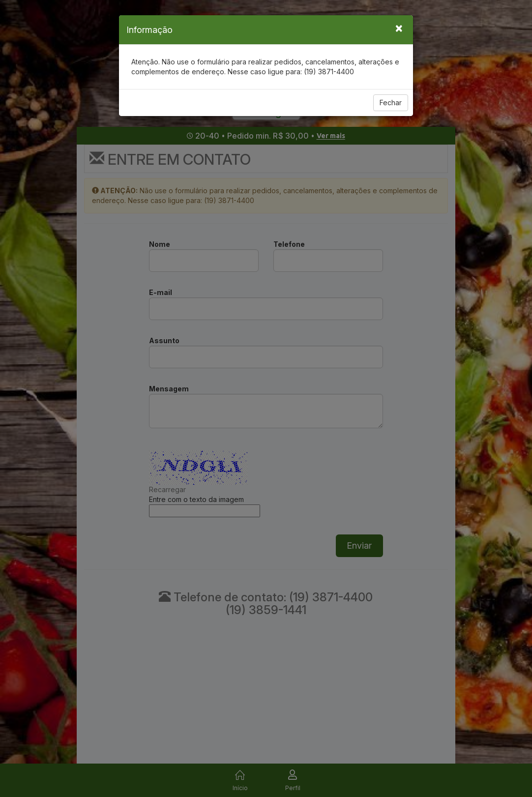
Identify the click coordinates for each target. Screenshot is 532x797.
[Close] (399, 28)
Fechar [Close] (391, 103)
